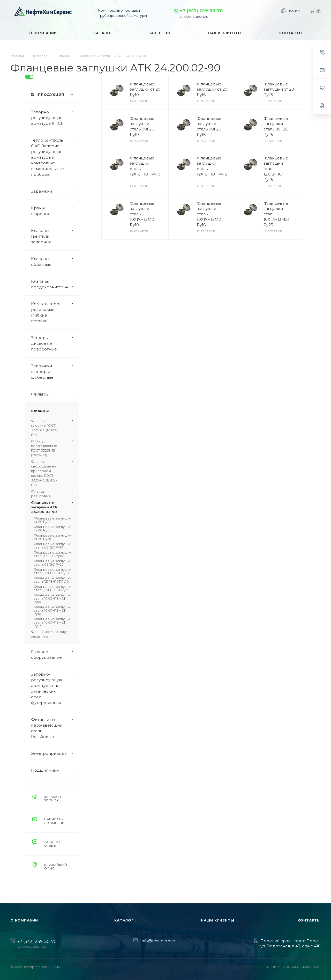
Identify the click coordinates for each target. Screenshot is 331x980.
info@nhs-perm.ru (159, 941)
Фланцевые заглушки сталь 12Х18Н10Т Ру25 (52, 588)
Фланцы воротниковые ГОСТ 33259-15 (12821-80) (52, 448)
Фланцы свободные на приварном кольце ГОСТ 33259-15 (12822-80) (52, 473)
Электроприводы (55, 754)
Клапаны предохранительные (55, 284)
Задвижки (55, 191)
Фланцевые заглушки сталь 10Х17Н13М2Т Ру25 (52, 622)
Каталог (124, 920)
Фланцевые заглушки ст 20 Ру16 (52, 528)
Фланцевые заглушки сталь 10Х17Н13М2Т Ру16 (52, 610)
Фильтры (55, 394)
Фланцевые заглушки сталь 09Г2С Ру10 (52, 546)
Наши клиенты (218, 920)
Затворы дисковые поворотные (55, 343)
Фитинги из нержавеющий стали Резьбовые (55, 728)
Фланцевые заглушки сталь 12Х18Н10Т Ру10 (52, 571)
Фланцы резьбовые (52, 494)
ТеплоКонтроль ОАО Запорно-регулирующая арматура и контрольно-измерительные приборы (55, 157)
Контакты (309, 920)
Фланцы (55, 411)
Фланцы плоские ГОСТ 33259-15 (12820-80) (52, 428)
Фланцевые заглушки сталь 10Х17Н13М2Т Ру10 (52, 598)
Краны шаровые (55, 211)
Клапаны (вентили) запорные (55, 236)
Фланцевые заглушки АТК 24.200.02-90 (52, 507)
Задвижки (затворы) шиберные (55, 372)
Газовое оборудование (55, 655)
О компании (24, 920)
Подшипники (55, 770)
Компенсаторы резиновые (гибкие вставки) (55, 312)
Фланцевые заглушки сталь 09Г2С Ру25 (52, 563)
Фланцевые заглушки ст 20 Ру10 (52, 520)
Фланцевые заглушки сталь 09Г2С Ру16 (52, 554)
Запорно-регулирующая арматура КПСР (55, 118)
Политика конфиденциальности (292, 967)
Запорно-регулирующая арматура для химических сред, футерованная (55, 689)
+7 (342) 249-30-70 (201, 11)
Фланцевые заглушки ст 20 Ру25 (52, 537)
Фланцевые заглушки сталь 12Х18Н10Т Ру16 (52, 580)
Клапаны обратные (55, 262)
